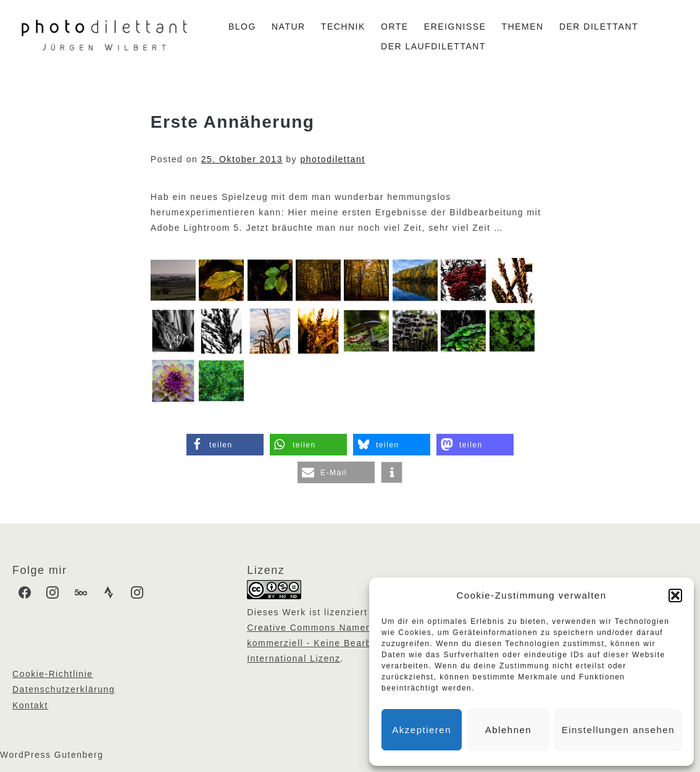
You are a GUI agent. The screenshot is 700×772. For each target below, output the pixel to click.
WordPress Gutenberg (52, 755)
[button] (675, 596)
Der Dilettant (599, 27)
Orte (395, 27)
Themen (523, 27)
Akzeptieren (422, 730)
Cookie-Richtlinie (53, 674)
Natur (289, 27)
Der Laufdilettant (433, 46)
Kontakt (30, 705)
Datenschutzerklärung (64, 689)
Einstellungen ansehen (618, 730)
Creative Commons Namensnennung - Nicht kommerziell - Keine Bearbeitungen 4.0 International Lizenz (349, 643)
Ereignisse (455, 27)
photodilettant (333, 159)
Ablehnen (508, 730)
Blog (242, 27)
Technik (343, 27)
